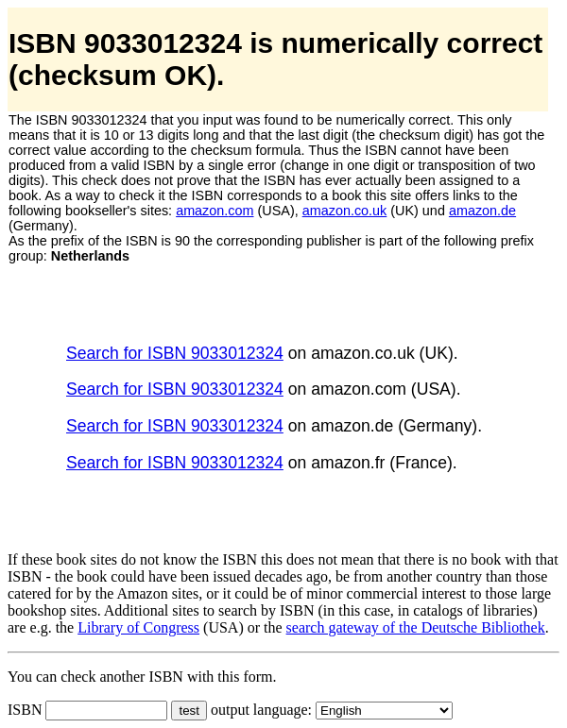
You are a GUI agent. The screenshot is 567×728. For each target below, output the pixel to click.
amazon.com (215, 211)
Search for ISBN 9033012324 (175, 353)
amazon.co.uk (345, 211)
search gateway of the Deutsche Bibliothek (416, 627)
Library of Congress (138, 627)
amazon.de (482, 211)
